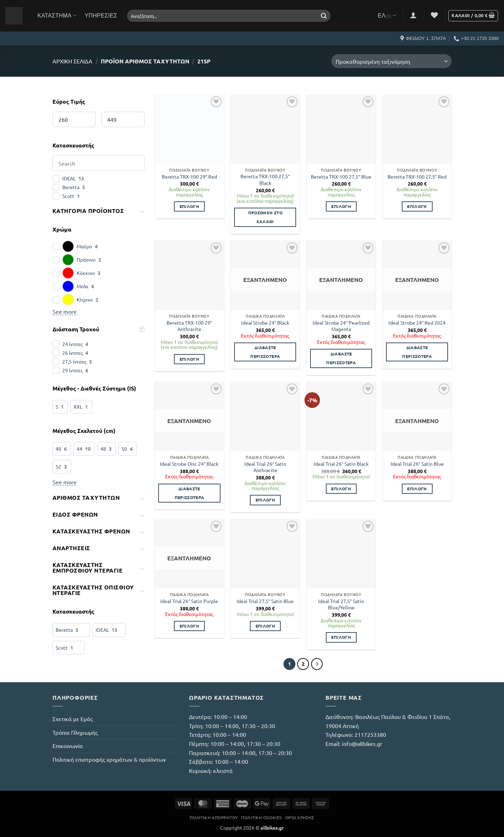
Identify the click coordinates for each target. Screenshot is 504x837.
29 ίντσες (72, 370)
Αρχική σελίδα (72, 61)
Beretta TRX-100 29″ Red (189, 177)
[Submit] (324, 16)
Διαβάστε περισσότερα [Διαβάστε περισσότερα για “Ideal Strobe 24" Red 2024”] (417, 352)
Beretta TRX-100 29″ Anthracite (189, 326)
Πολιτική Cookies (261, 817)
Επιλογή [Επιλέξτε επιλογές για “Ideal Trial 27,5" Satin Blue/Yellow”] (341, 637)
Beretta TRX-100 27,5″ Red (417, 177)
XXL (78, 407)
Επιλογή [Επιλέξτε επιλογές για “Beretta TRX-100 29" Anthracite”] (189, 359)
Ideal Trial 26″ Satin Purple (189, 601)
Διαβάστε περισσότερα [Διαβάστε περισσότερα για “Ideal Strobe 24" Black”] (265, 352)
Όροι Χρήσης (300, 817)
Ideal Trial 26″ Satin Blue (417, 464)
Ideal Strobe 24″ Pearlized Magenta (341, 326)
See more (65, 311)
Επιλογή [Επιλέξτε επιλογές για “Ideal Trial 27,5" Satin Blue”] (265, 626)
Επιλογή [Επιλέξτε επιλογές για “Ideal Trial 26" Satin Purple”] (189, 626)
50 (124, 449)
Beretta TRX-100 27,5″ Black (265, 179)
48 (103, 449)
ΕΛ (387, 16)
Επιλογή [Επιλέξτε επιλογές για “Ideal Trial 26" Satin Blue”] (417, 489)
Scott (68, 196)
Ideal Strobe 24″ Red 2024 (417, 323)
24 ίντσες (72, 344)
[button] (413, 15)
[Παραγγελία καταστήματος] (391, 61)
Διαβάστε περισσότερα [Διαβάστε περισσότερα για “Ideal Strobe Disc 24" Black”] (190, 493)
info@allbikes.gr (362, 743)
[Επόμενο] (317, 664)
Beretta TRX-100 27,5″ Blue (341, 177)
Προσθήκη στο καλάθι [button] (265, 217)
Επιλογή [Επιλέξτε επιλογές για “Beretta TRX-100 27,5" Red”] (417, 206)
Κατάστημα (57, 16)
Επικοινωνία (68, 746)
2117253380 (370, 734)
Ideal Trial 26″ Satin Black (341, 464)
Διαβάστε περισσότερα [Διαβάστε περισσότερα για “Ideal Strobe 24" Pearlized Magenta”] (341, 358)
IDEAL (69, 178)
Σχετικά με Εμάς (73, 719)
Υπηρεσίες (101, 16)
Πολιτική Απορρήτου (214, 817)
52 (58, 466)
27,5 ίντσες (74, 361)
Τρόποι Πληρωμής (75, 732)
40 (58, 449)
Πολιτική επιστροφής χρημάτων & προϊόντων (109, 759)
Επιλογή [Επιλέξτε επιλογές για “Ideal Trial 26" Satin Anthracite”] (265, 500)
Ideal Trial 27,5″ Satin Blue (265, 601)
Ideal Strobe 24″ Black (265, 323)
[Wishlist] (434, 15)
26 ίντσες (72, 353)
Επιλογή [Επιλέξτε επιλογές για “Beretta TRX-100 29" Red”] (189, 206)
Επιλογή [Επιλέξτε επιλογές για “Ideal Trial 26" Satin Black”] (341, 489)
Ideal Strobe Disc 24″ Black (189, 464)
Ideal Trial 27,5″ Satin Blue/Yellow (341, 604)
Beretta (71, 187)
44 (79, 449)
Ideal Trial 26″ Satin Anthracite (265, 467)
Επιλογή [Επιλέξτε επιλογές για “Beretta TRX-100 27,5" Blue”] (341, 206)
